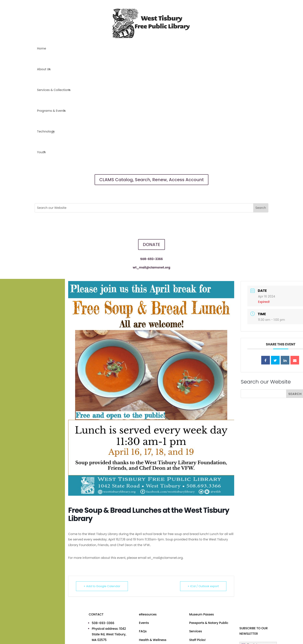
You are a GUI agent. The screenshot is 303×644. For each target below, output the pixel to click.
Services (196, 631)
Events (144, 623)
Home (42, 48)
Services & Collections (54, 90)
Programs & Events (51, 111)
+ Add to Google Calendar (102, 586)
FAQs (143, 631)
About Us (44, 69)
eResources (148, 614)
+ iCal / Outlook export (203, 586)
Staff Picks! (197, 640)
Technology (46, 131)
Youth (41, 152)
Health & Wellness (153, 640)
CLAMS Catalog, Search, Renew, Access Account (151, 180)
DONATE (151, 244)
